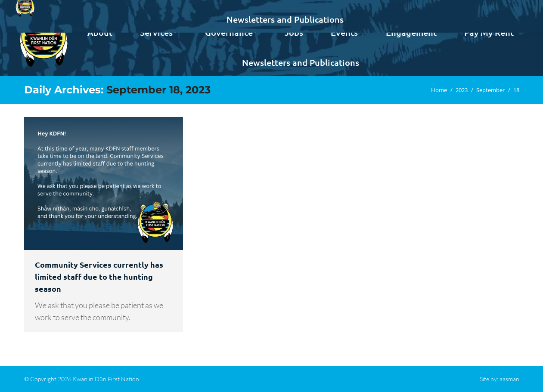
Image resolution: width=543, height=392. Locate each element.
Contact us (498, 8)
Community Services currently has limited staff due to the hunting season (99, 276)
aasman (509, 379)
